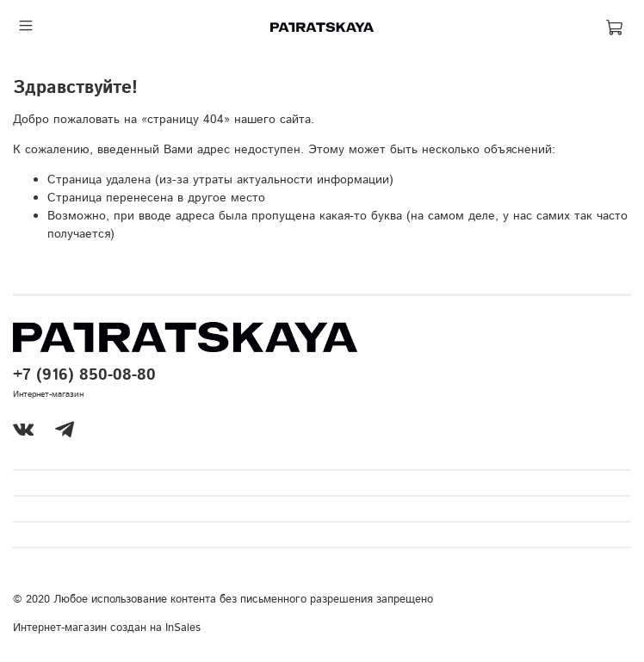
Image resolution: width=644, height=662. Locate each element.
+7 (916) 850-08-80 (84, 375)
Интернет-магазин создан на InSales (107, 628)
